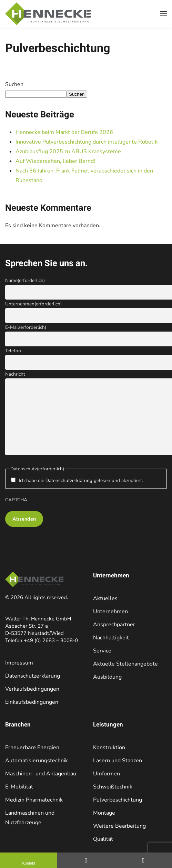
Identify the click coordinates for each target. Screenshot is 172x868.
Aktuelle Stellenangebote (125, 664)
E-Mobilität (19, 787)
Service (102, 651)
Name (25, 280)
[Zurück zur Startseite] (48, 14)
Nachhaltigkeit (111, 638)
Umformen (107, 774)
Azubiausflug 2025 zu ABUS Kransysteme (69, 151)
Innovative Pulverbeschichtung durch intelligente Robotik (87, 142)
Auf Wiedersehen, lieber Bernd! (55, 161)
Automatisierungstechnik (37, 761)
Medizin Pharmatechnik (34, 800)
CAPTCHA (16, 500)
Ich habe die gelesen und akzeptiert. (81, 480)
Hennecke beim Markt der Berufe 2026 (64, 132)
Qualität (103, 839)
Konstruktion (109, 747)
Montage (104, 813)
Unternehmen (33, 304)
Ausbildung (107, 677)
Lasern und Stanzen (118, 761)
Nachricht (15, 374)
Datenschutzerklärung (69, 480)
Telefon (13, 351)
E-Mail (26, 327)
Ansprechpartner (114, 625)
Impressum (19, 663)
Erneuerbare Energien (32, 747)
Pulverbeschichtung (118, 800)
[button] (163, 14)
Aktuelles (105, 598)
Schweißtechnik (113, 787)
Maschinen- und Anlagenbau (41, 774)
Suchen (14, 84)
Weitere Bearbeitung (119, 826)
